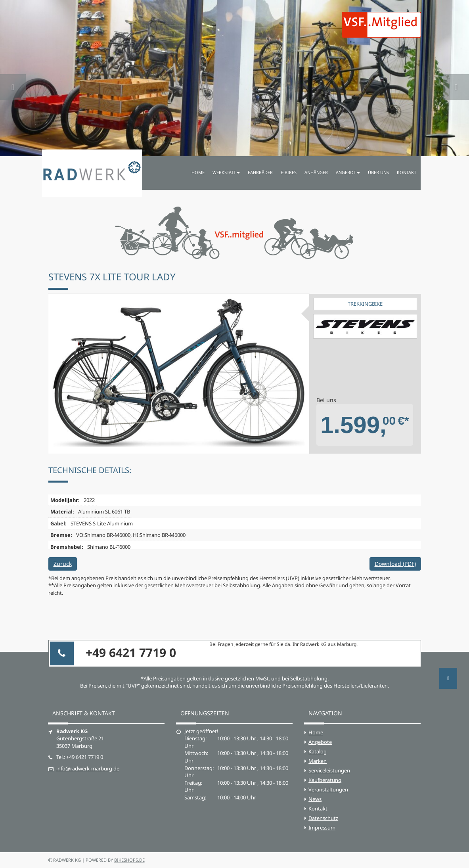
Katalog (318, 751)
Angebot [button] (348, 172)
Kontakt (407, 172)
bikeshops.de (129, 860)
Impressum (322, 828)
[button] (13, 78)
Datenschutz (323, 818)
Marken (318, 761)
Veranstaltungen (328, 789)
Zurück (63, 564)
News (315, 799)
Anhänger (316, 172)
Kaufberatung (325, 780)
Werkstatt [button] (226, 172)
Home (198, 172)
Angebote (320, 742)
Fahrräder (260, 172)
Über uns (378, 172)
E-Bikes (289, 172)
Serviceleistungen (329, 770)
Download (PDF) (395, 564)
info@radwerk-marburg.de (88, 768)
